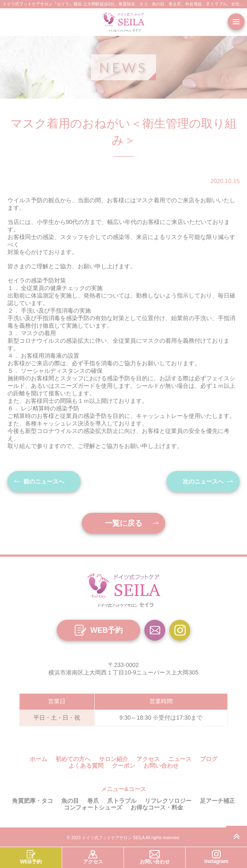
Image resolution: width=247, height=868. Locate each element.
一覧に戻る (123, 523)
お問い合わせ (161, 766)
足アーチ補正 (217, 801)
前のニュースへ (44, 481)
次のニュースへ (203, 481)
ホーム (38, 759)
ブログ (209, 759)
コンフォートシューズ (93, 807)
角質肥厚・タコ (33, 801)
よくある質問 (86, 766)
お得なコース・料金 (157, 807)
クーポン (123, 766)
